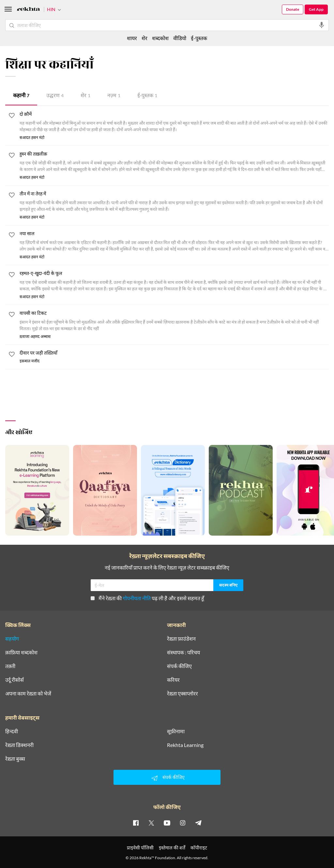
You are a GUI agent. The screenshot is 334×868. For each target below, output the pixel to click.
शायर (132, 38)
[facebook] (136, 823)
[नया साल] (174, 242)
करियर (173, 680)
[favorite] (12, 117)
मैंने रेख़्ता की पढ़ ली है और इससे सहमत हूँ (147, 598)
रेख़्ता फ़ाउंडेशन (181, 639)
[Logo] (28, 10)
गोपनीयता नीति (137, 598)
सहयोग (12, 639)
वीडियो (180, 38)
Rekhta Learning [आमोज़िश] (185, 745)
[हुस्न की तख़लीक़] (174, 162)
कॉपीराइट (199, 848)
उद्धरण (55, 96)
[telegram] (198, 823)
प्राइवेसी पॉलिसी (140, 848)
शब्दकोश (160, 38)
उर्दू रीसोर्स (15, 680)
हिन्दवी (12, 732)
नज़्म (114, 96)
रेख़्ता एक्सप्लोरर (182, 694)
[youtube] (167, 823)
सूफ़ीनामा (176, 732)
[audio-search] (322, 25)
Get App (316, 9)
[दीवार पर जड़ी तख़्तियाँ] (174, 354)
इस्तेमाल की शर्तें (172, 848)
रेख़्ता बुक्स (15, 759)
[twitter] (151, 823)
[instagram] (183, 823)
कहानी (21, 96)
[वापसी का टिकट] (174, 322)
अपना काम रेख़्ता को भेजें (28, 694)
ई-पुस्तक (147, 96)
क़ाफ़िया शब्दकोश (21, 653)
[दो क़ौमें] (174, 123)
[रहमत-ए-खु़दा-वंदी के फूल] (174, 282)
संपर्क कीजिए (179, 666)
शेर (85, 96)
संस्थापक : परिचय (183, 653)
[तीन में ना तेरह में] (174, 202)
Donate (293, 9)
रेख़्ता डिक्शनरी (19, 745)
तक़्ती (10, 666)
